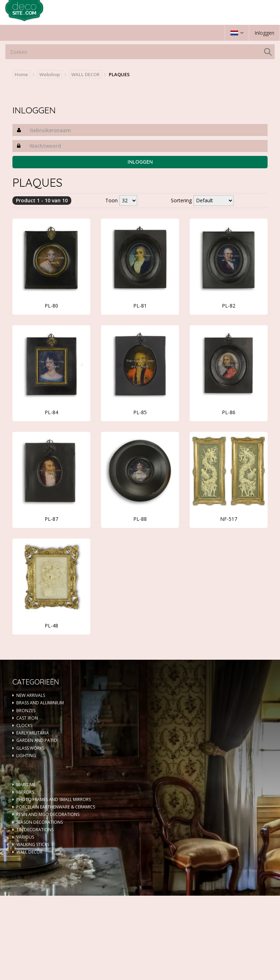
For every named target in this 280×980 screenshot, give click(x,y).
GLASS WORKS (30, 748)
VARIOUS (25, 837)
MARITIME (26, 785)
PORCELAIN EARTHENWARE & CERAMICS (56, 807)
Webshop (50, 74)
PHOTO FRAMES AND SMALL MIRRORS (54, 799)
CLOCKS (24, 725)
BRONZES (26, 711)
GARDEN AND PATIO (37, 740)
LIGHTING (26, 756)
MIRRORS (25, 792)
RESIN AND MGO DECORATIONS (48, 814)
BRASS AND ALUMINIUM (40, 703)
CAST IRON (27, 718)
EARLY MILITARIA (33, 733)
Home (21, 74)
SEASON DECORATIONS (40, 822)
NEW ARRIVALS (31, 695)
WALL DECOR (85, 74)
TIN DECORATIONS (35, 830)
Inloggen (264, 33)
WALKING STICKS (33, 844)
